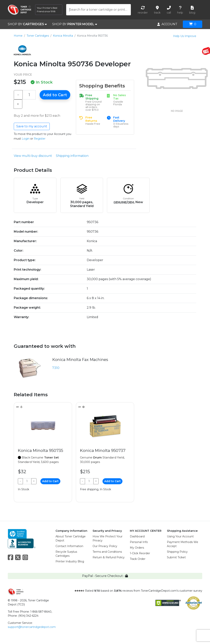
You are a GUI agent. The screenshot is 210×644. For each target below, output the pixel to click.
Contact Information (69, 546)
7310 (56, 368)
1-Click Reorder (140, 553)
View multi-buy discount (33, 156)
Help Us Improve (185, 36)
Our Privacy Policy (105, 546)
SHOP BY (27, 24)
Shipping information (72, 156)
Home (18, 36)
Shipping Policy (177, 552)
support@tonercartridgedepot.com (32, 627)
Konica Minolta (63, 36)
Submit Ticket (176, 557)
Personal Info (139, 542)
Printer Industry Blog (70, 561)
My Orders (137, 548)
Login (26, 139)
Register (40, 139)
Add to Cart (55, 95)
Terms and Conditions (107, 552)
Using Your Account (180, 536)
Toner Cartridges (38, 36)
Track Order (138, 559)
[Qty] (29, 95)
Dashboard (137, 536)
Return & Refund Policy (109, 557)
